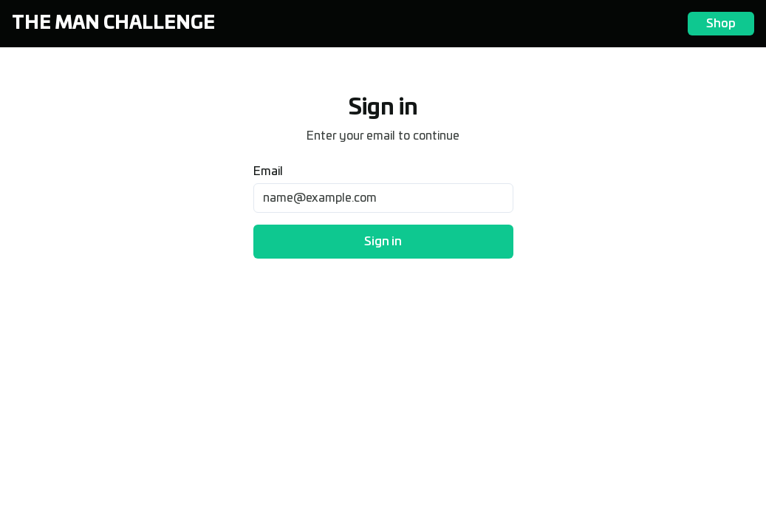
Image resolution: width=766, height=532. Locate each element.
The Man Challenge (113, 24)
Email (268, 171)
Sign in (383, 242)
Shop (721, 24)
